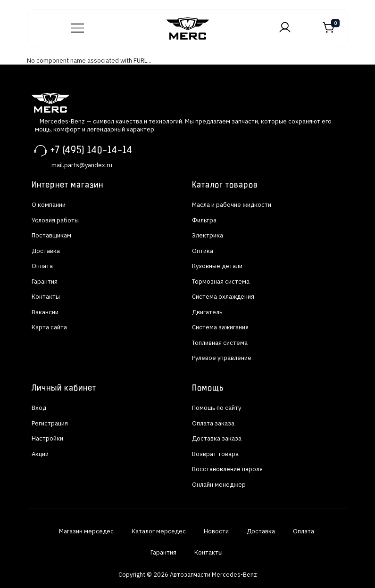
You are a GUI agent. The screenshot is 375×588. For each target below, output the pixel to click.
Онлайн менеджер (219, 485)
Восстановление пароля (227, 469)
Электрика (208, 235)
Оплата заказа (213, 423)
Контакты (46, 297)
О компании (49, 205)
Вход (39, 408)
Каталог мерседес (159, 531)
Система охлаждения (223, 297)
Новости (216, 531)
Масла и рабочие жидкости (232, 205)
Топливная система (220, 343)
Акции (40, 454)
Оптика (203, 251)
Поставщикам (51, 235)
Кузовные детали (217, 266)
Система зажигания (220, 327)
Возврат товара (215, 454)
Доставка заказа (217, 438)
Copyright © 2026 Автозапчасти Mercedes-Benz (188, 575)
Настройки (47, 438)
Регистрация (50, 423)
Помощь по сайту (217, 408)
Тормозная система (221, 282)
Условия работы (55, 220)
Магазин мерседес (86, 531)
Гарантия (45, 282)
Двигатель (207, 312)
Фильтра (204, 220)
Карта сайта (49, 327)
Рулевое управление (222, 358)
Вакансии (45, 312)
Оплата (42, 266)
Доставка (46, 251)
